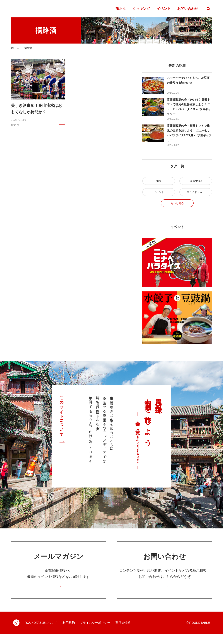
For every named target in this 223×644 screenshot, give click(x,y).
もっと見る (177, 209)
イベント (164, 9)
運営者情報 (123, 633)
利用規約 (69, 633)
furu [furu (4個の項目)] (159, 182)
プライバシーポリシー (95, 633)
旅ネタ (121, 9)
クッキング (141, 9)
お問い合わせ (188, 9)
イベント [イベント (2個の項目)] (159, 195)
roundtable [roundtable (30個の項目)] (196, 182)
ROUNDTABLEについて (41, 633)
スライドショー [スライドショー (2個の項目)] (196, 195)
